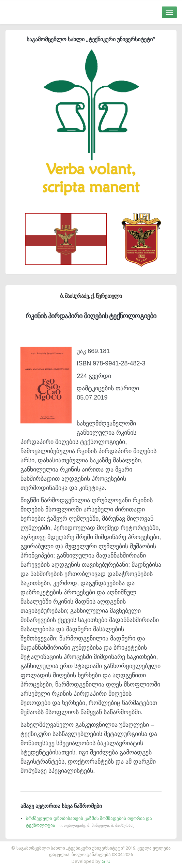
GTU (106, 861)
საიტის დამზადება (111, 844)
